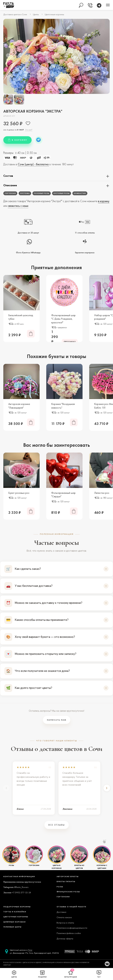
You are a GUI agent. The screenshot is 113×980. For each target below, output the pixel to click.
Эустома (25, 193)
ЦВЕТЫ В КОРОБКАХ (57, 867)
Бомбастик (80, 193)
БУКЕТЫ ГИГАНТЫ (66, 881)
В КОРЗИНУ (17, 140)
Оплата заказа (64, 917)
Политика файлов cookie (69, 933)
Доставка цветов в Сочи (15, 14)
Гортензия (10, 193)
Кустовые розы (62, 193)
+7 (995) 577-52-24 (21, 892)
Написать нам (57, 720)
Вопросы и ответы (65, 923)
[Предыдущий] (6, 788)
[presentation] (8, 55)
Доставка (61, 912)
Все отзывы (57, 825)
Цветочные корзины (54, 14)
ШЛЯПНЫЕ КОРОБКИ (14, 922)
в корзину (104, 201)
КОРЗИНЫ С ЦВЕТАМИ (102, 867)
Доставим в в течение (39, 165)
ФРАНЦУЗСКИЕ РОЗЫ (68, 892)
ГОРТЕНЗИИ (34, 865)
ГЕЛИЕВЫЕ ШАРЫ (12, 927)
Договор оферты (65, 938)
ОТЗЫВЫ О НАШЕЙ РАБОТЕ (71, 907)
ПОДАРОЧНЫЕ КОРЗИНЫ (17, 907)
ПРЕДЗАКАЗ (70, 342)
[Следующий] (107, 788)
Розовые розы (42, 193)
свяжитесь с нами (18, 206)
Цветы (36, 14)
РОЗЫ (11, 865)
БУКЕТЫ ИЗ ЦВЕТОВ (79, 867)
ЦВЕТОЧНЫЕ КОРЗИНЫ (16, 917)
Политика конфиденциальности (72, 928)
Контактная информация (19, 876)
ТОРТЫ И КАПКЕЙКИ (15, 912)
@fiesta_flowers (21, 887)
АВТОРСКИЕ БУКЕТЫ (68, 876)
